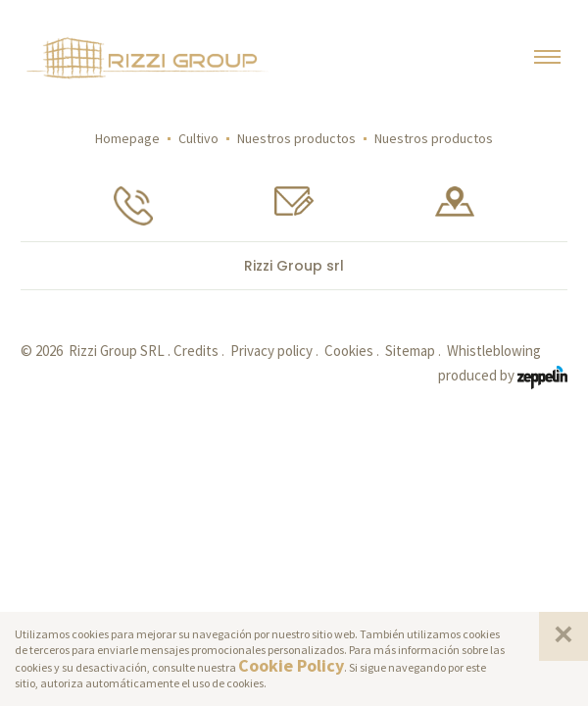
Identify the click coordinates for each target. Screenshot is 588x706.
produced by (503, 377)
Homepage (127, 138)
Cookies (349, 351)
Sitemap (410, 351)
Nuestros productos (296, 138)
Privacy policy (271, 351)
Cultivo (198, 138)
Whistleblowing (494, 351)
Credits (196, 351)
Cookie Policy (291, 665)
